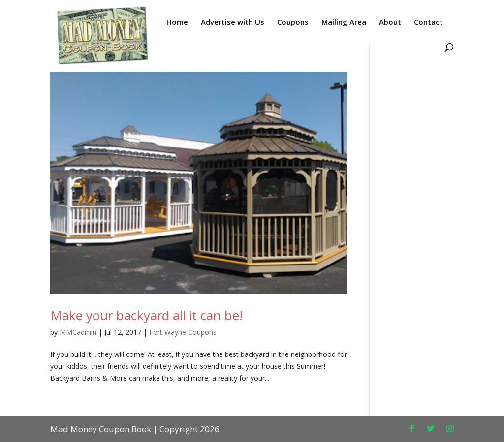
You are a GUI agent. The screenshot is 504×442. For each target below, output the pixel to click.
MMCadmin (78, 332)
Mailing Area (344, 22)
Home (177, 22)
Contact (428, 22)
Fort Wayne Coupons (183, 332)
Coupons (293, 22)
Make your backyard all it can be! (146, 315)
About (390, 22)
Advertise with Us (233, 22)
